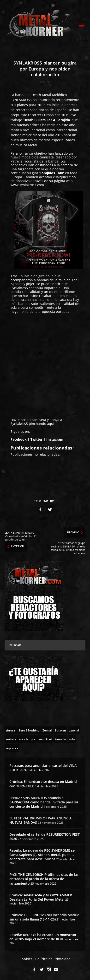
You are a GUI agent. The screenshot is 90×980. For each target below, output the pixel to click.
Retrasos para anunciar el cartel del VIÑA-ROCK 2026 (44, 768)
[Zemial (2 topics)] (47, 730)
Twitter (36, 439)
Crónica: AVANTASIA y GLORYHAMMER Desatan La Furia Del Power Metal (41, 897)
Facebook (19, 439)
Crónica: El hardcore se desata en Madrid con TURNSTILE (43, 784)
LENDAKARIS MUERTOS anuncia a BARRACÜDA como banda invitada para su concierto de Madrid (44, 802)
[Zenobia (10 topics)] (60, 739)
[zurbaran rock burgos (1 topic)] (21, 739)
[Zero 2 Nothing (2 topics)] (29, 730)
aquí (51, 424)
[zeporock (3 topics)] (12, 748)
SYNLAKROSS (21, 100)
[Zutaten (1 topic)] (60, 730)
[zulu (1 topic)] (72, 739)
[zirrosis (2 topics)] (11, 730)
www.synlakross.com (27, 185)
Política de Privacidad (53, 959)
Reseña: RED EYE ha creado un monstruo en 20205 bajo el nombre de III (43, 937)
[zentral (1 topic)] (74, 730)
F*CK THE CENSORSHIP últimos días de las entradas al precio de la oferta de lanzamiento (44, 879)
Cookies (26, 959)
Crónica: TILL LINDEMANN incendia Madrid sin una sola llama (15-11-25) (44, 917)
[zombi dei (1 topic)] (45, 739)
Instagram (55, 439)
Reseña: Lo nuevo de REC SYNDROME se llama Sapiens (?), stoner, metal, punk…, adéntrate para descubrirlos (42, 855)
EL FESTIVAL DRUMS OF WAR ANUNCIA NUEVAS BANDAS (40, 820)
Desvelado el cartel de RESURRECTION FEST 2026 (45, 837)
